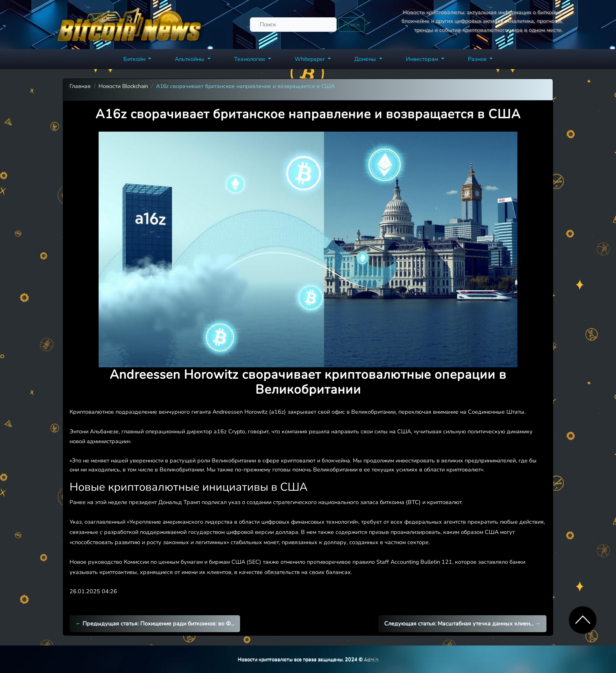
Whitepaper (311, 59)
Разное (478, 59)
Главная (80, 86)
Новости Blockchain (123, 86)
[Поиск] (293, 25)
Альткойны (190, 59)
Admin (371, 659)
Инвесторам (423, 59)
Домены (366, 59)
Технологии (250, 59)
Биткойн (135, 59)
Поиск (352, 24)
